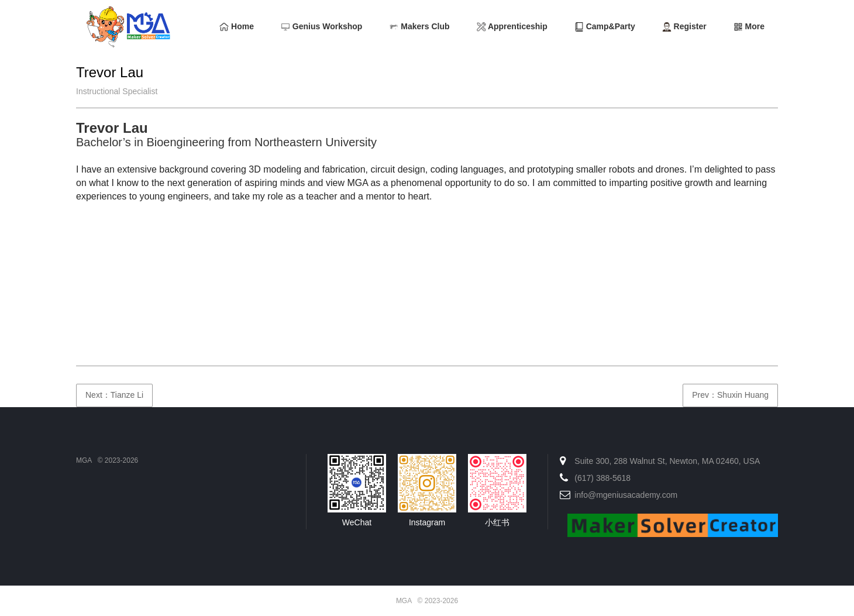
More (749, 27)
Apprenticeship (512, 27)
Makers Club (419, 27)
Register (684, 27)
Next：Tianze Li (114, 395)
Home (237, 27)
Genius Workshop (321, 27)
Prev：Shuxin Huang (730, 395)
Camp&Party (605, 27)
